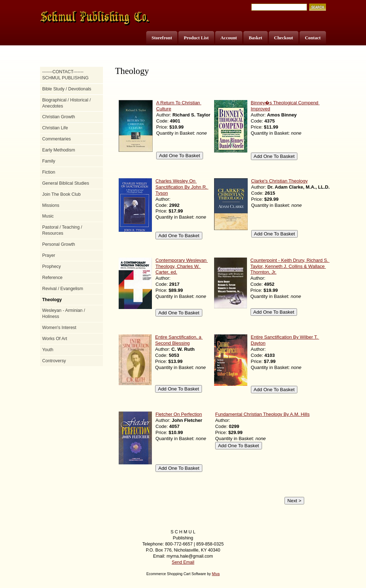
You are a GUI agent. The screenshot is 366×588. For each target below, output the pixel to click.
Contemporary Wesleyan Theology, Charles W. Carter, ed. (182, 266)
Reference (52, 278)
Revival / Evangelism (63, 289)
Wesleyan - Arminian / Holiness (64, 313)
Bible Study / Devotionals (67, 89)
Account (229, 38)
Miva (216, 574)
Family (49, 161)
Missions (51, 205)
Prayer (49, 255)
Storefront (162, 38)
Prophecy (51, 266)
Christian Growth (59, 117)
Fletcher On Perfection (179, 414)
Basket (256, 38)
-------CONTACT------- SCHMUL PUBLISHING (65, 75)
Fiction (49, 172)
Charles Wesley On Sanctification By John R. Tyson (182, 187)
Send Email (183, 562)
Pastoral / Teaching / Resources (62, 230)
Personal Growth (59, 244)
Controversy (54, 361)
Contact (313, 38)
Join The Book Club (61, 194)
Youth (48, 350)
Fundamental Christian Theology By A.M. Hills (262, 414)
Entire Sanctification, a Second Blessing (179, 340)
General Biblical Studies (66, 183)
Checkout (284, 38)
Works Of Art (55, 339)
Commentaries (56, 139)
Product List (196, 38)
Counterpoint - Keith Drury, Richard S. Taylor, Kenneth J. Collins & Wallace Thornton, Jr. (290, 266)
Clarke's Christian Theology (280, 181)
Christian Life (55, 128)
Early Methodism (59, 150)
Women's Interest (59, 328)
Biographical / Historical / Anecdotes (66, 103)
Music (48, 216)
